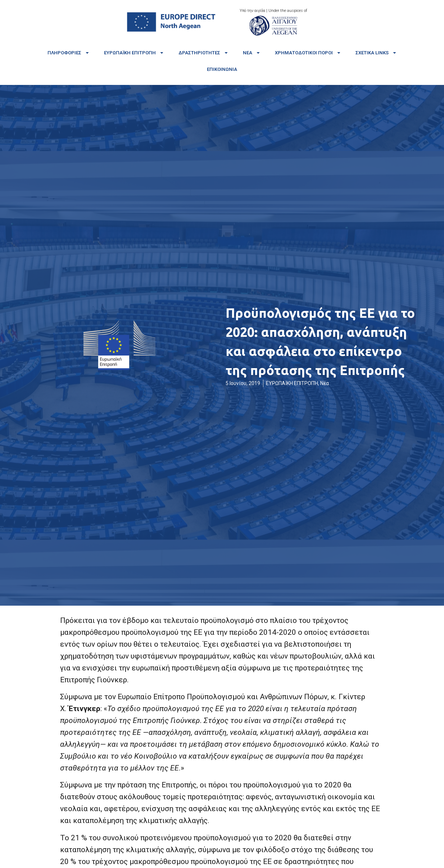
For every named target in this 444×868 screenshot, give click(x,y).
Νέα (252, 53)
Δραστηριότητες (203, 53)
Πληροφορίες (69, 53)
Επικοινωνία (222, 69)
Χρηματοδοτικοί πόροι (308, 53)
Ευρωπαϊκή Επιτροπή (134, 53)
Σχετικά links (376, 53)
